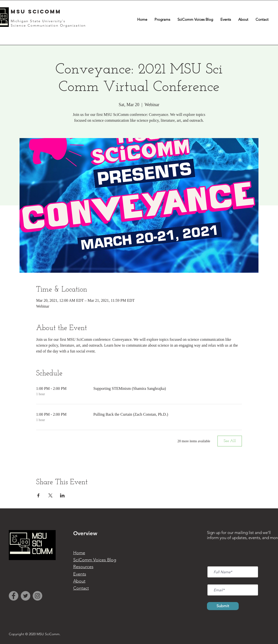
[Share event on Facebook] (38, 495)
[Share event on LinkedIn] (62, 495)
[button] (162, 19)
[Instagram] (37, 596)
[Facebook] (14, 596)
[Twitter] (26, 596)
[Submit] (223, 606)
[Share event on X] (50, 495)
